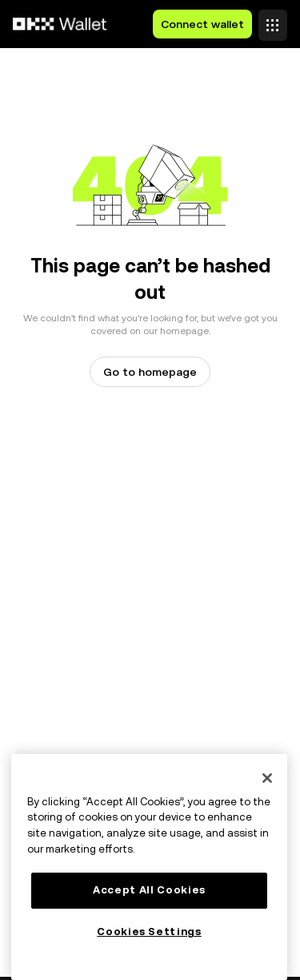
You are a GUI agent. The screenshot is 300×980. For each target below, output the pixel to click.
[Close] (267, 778)
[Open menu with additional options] (273, 20)
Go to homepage (150, 372)
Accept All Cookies (149, 890)
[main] (149, 867)
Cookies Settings (149, 932)
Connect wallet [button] (202, 24)
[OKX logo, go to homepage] (60, 24)
